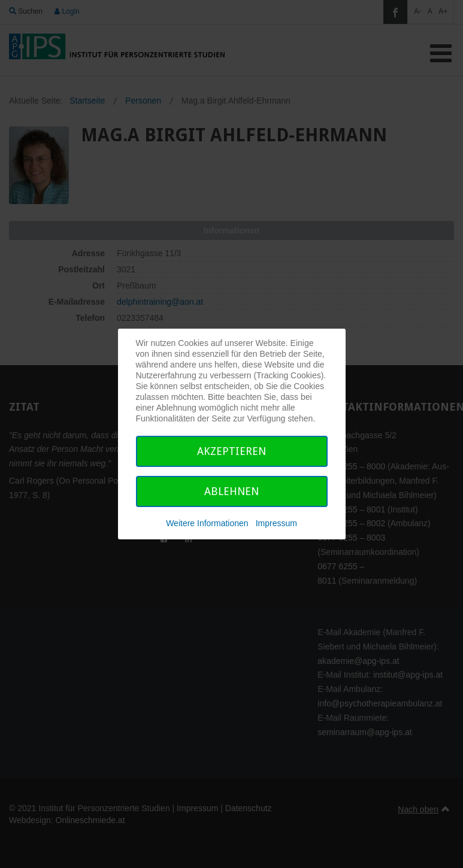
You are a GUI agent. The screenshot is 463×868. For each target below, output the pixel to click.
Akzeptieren (231, 451)
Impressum (276, 523)
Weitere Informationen (207, 523)
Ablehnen (231, 491)
